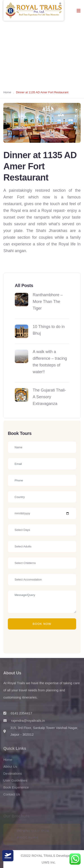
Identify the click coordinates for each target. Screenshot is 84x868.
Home (7, 92)
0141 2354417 (22, 716)
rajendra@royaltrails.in (28, 723)
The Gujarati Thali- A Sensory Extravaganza (49, 397)
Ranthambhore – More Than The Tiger (48, 302)
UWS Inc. (49, 862)
